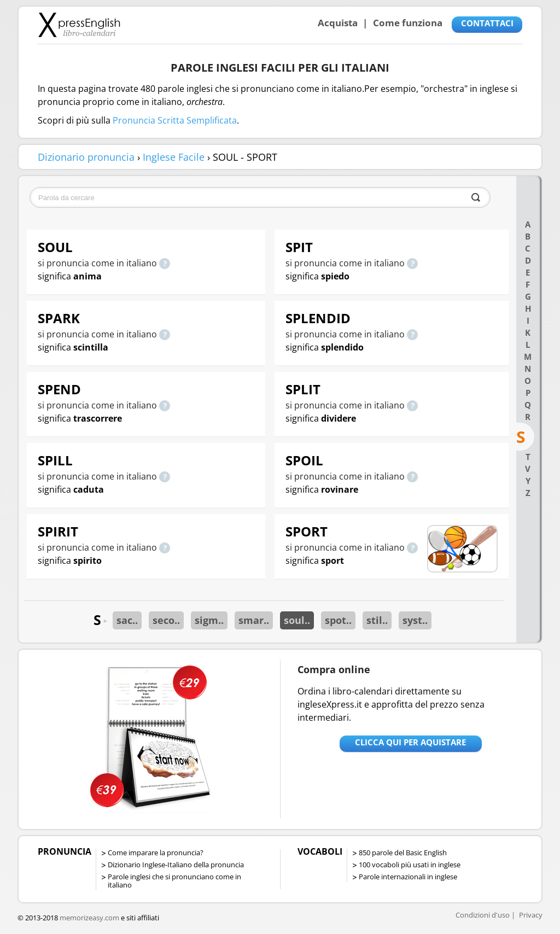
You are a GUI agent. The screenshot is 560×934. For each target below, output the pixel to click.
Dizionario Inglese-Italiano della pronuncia (176, 865)
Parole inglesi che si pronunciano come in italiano (174, 881)
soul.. (297, 620)
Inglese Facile (174, 157)
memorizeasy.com (89, 918)
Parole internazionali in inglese (408, 877)
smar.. (254, 620)
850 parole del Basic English (403, 853)
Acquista (338, 23)
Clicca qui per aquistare (410, 742)
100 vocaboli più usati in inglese (410, 865)
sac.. (127, 620)
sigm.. (209, 620)
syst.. (415, 620)
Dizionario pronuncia (86, 157)
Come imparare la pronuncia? (156, 853)
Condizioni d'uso (483, 915)
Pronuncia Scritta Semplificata (175, 120)
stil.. (377, 620)
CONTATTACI (487, 23)
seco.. (166, 620)
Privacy (531, 915)
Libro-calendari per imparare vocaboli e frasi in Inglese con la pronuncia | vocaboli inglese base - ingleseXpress (79, 25)
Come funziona (408, 23)
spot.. (338, 620)
